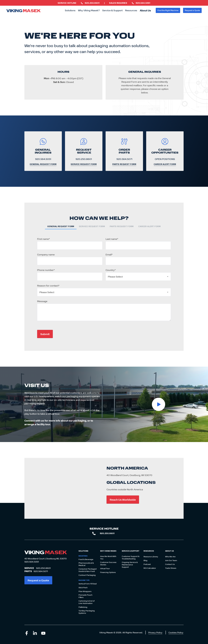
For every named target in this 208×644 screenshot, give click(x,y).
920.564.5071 (124, 159)
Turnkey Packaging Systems (87, 612)
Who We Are (170, 557)
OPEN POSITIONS (165, 159)
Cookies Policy (176, 632)
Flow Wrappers (85, 591)
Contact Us (170, 564)
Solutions (70, 10)
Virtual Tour (105, 568)
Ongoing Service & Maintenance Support (130, 565)
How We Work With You (108, 557)
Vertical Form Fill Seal (88, 584)
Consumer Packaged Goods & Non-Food (88, 570)
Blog (145, 560)
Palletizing (83, 607)
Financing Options (108, 572)
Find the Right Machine (168, 10)
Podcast (147, 564)
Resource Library (151, 557)
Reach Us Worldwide (123, 500)
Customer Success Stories (108, 563)
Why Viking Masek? (89, 10)
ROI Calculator (150, 568)
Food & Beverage (86, 559)
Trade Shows (171, 568)
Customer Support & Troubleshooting (131, 557)
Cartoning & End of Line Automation (87, 602)
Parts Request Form (124, 164)
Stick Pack (83, 588)
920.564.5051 (43, 159)
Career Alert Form (165, 164)
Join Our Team (171, 560)
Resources (131, 10)
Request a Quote (192, 10)
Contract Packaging (87, 575)
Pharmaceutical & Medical (86, 564)
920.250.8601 (84, 159)
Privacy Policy (155, 632)
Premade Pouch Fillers (85, 596)
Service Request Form (84, 164)
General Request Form (43, 164)
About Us (145, 10)
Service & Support (112, 10)
